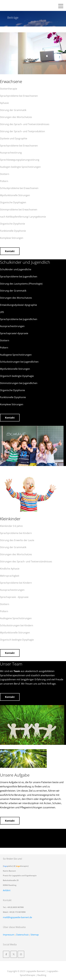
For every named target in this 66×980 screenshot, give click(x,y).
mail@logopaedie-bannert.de (17, 917)
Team (17, 671)
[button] (62, 6)
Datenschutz (22, 935)
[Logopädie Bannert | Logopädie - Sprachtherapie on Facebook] (6, 954)
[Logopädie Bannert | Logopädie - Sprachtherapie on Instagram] (21, 954)
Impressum (9, 935)
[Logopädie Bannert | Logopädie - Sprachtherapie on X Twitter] (14, 954)
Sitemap (35, 935)
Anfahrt (7, 890)
